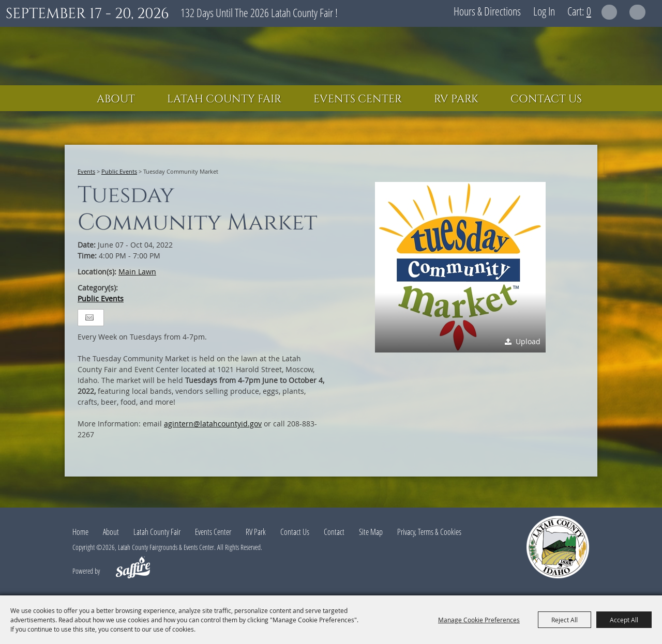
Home (80, 532)
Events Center (358, 99)
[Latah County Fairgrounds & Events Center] (331, 56)
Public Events (119, 171)
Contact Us (546, 99)
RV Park (456, 99)
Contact (334, 532)
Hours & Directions (487, 11)
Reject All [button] (565, 620)
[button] (460, 267)
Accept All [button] (624, 620)
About (116, 99)
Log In (544, 11)
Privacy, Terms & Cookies (429, 532)
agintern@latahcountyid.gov (213, 424)
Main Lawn (137, 272)
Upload (528, 341)
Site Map (371, 532)
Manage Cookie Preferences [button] (479, 620)
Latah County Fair (224, 99)
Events (86, 171)
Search (610, 12)
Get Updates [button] (637, 12)
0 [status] (589, 11)
